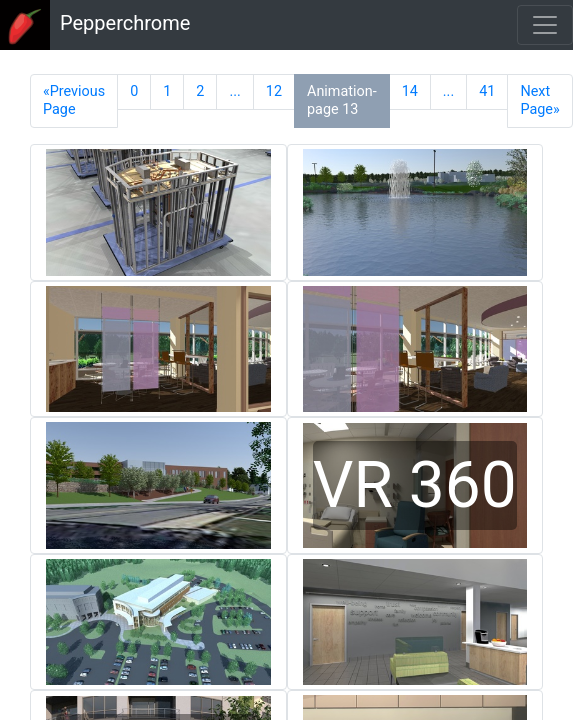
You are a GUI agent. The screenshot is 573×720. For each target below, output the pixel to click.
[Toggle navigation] (545, 25)
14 (410, 91)
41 (487, 91)
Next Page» (539, 100)
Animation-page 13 (342, 100)
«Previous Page (74, 100)
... (234, 91)
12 (274, 91)
